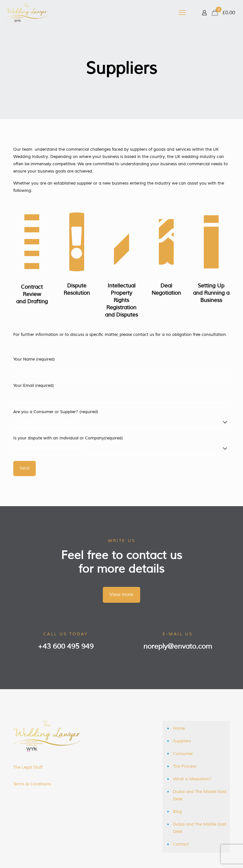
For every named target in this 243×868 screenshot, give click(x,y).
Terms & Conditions (32, 784)
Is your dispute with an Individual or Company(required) (121, 445)
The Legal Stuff (28, 767)
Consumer (183, 754)
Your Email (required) (121, 393)
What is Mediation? (192, 779)
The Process (185, 766)
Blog (178, 812)
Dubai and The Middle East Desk (200, 795)
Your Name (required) (121, 367)
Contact (181, 844)
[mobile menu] (182, 13)
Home (179, 728)
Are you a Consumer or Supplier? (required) (121, 419)
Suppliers (182, 741)
